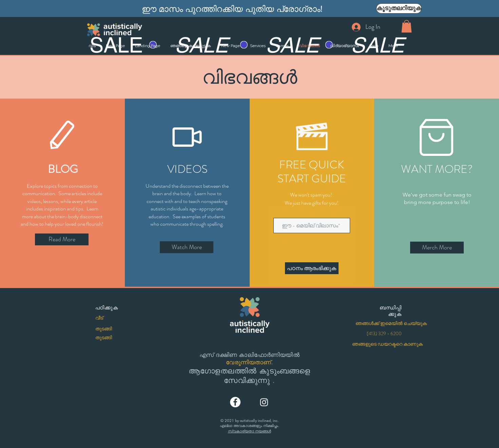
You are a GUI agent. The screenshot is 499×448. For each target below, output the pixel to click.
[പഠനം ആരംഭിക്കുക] (312, 268)
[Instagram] (264, 402)
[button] (407, 26)
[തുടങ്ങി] (118, 329)
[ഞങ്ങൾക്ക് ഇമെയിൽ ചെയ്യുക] (391, 324)
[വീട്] (118, 318)
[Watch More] (187, 247)
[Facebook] (235, 402)
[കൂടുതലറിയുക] (399, 8)
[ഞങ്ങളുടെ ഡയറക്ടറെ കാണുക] (387, 344)
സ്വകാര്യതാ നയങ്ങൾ (249, 431)
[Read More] (62, 239)
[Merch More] (437, 248)
